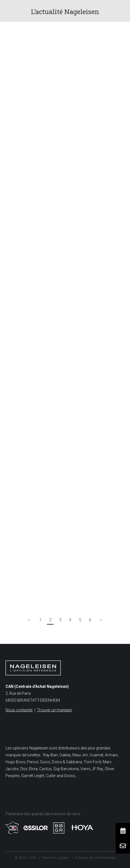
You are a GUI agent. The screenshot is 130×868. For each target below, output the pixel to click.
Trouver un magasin (55, 710)
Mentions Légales (56, 858)
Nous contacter (19, 710)
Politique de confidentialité (95, 858)
